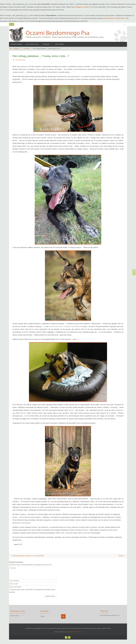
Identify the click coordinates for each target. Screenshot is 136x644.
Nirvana (72, 632)
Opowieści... (17, 49)
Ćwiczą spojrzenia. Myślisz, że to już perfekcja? (28, 556)
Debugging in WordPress (83, 7)
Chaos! (122, 556)
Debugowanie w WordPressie (114, 18)
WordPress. (78, 632)
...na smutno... (26, 49)
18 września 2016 (21, 60)
